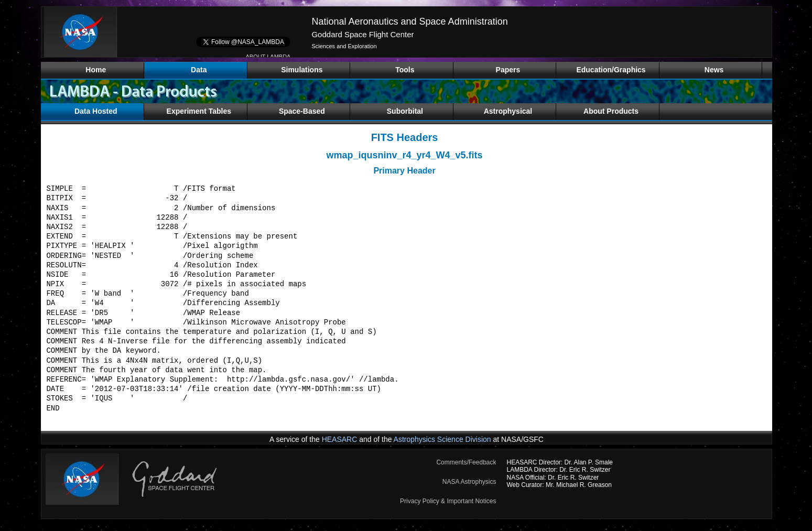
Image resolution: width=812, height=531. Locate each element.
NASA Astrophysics (469, 482)
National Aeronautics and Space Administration (409, 21)
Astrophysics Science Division (442, 439)
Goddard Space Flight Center (362, 34)
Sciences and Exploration (344, 46)
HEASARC (340, 439)
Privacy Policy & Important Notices (448, 501)
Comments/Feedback (466, 462)
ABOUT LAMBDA (268, 57)
